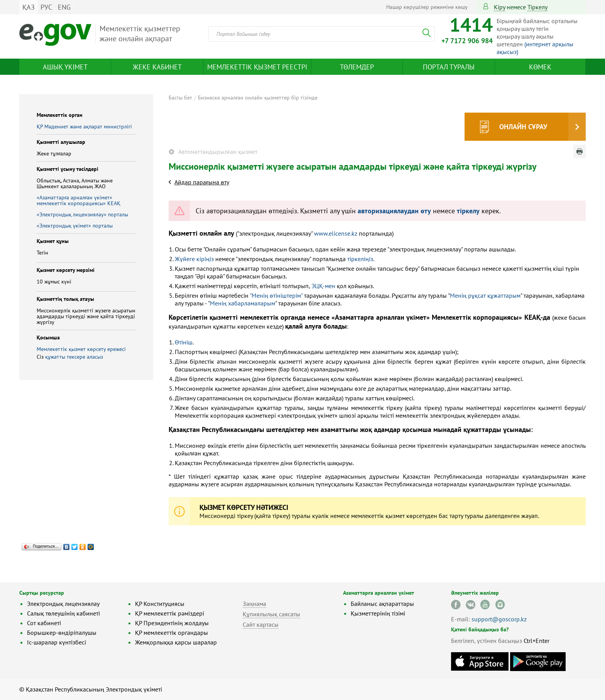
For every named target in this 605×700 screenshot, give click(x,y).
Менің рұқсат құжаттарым (485, 295)
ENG (64, 7)
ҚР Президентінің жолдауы (172, 623)
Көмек (540, 67)
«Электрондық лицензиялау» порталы (82, 214)
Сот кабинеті (44, 623)
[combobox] (322, 34)
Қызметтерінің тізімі (378, 613)
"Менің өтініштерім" (276, 295)
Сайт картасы (261, 624)
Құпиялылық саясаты (271, 614)
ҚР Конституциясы (160, 604)
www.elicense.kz (336, 233)
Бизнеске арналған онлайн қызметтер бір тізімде (258, 98)
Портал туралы (449, 67)
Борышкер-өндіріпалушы (62, 633)
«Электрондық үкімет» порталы (75, 226)
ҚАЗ (29, 7)
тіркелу (537, 7)
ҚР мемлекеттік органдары (172, 633)
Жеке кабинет (157, 67)
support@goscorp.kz (499, 619)
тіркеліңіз (360, 259)
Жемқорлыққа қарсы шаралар (176, 642)
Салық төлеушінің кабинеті (63, 613)
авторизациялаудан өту (394, 211)
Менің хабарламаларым (243, 303)
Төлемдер (357, 67)
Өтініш (184, 342)
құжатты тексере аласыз (74, 357)
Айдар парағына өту (202, 182)
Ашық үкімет (65, 67)
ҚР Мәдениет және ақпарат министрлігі (84, 127)
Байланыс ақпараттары (382, 604)
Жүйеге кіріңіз (194, 259)
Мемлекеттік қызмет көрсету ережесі (81, 349)
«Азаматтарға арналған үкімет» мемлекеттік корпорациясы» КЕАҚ (79, 200)
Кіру (499, 7)
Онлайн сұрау (523, 127)
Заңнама (254, 604)
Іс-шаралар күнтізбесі (57, 642)
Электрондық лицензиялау (63, 604)
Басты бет (180, 98)
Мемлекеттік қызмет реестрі (257, 67)
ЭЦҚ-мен (323, 286)
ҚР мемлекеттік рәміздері (170, 613)
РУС (46, 7)
